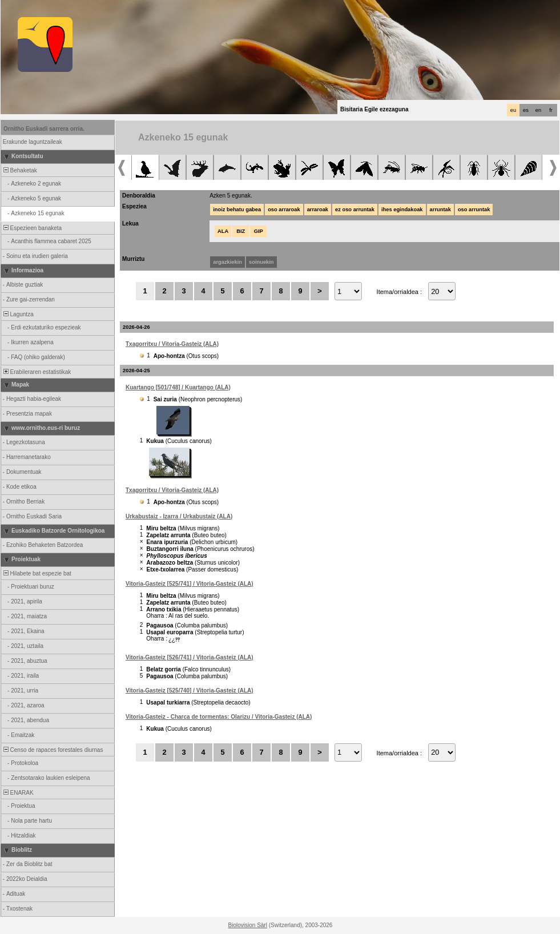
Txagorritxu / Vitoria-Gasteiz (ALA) (172, 344)
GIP (259, 231)
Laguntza (18, 314)
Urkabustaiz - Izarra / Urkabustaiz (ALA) (179, 516)
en (538, 110)
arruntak (440, 210)
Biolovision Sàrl (248, 925)
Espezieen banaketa (32, 228)
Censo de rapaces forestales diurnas (52, 750)
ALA (223, 231)
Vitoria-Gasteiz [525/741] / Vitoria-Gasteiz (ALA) (190, 584)
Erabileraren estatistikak (36, 372)
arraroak (318, 210)
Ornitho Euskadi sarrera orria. (44, 129)
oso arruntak (474, 210)
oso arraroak (284, 210)
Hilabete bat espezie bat (37, 573)
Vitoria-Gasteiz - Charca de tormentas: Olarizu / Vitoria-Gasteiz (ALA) (219, 717)
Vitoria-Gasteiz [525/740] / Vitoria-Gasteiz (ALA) (190, 691)
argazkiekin (227, 262)
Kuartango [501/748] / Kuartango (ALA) (178, 387)
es (526, 110)
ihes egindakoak (402, 210)
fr (551, 110)
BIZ (241, 231)
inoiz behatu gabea (237, 210)
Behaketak (19, 170)
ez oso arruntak (355, 210)
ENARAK (18, 793)
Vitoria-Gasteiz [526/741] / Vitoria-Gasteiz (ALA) (190, 657)
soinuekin (261, 262)
